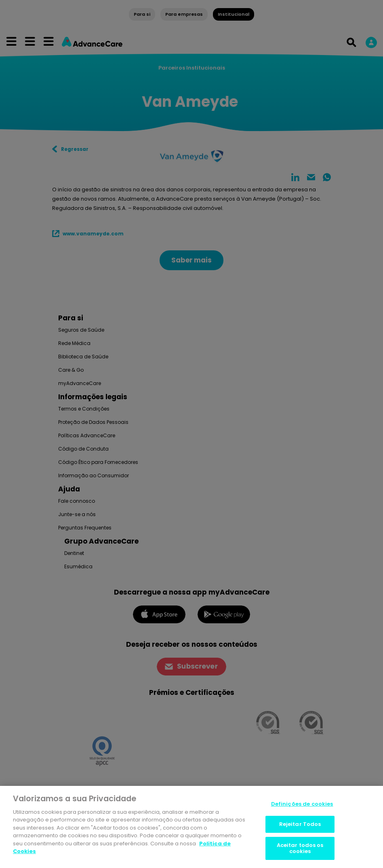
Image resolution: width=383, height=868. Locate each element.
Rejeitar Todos (300, 824)
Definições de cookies (302, 804)
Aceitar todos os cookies (300, 848)
